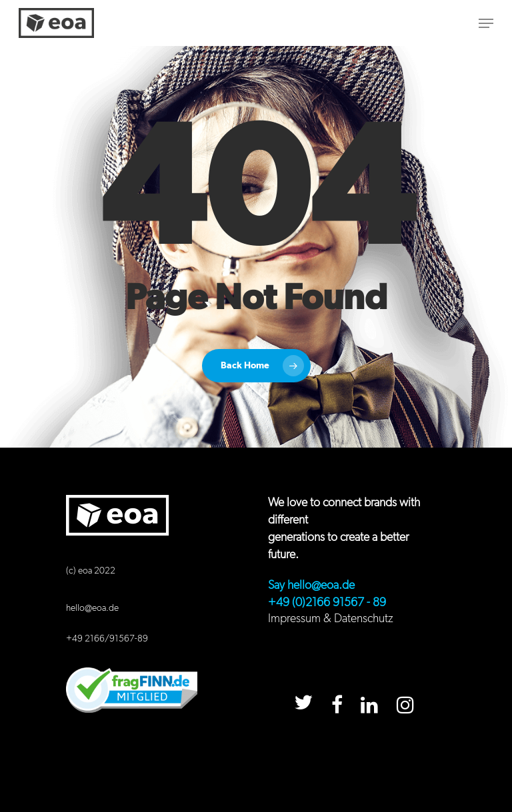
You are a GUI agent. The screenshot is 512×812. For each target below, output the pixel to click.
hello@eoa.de (92, 608)
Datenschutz (364, 619)
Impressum (294, 619)
